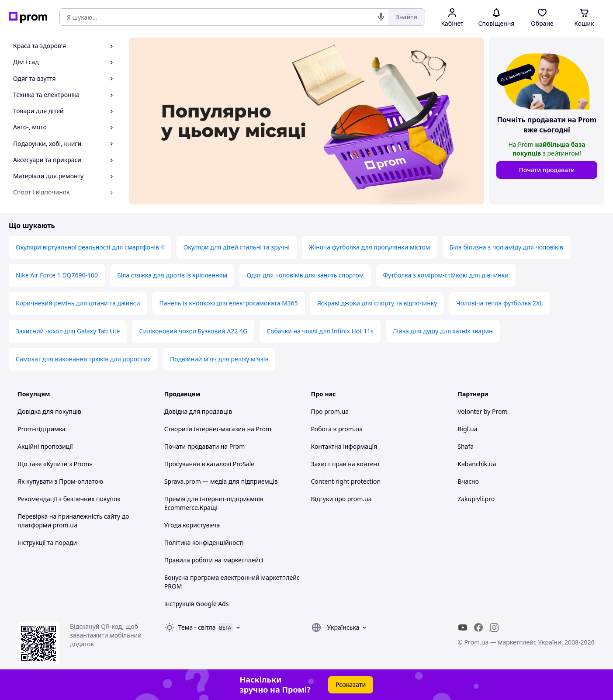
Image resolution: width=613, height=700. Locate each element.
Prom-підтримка (42, 429)
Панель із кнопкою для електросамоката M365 (228, 303)
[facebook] (478, 627)
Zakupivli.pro (476, 499)
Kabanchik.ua (477, 464)
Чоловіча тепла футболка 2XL (499, 303)
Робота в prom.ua (337, 429)
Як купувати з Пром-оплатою (60, 481)
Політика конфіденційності (204, 542)
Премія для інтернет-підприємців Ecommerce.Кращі (214, 503)
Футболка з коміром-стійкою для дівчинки (446, 275)
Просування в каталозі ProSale (209, 464)
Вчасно (468, 481)
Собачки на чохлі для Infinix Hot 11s (320, 331)
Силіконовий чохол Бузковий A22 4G (193, 331)
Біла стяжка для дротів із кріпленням (172, 275)
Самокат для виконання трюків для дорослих (83, 359)
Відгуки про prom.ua (341, 499)
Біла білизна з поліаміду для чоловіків (506, 247)
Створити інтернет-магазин (205, 429)
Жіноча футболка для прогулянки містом (370, 247)
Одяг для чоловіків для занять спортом (305, 275)
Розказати (351, 684)
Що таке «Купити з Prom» (55, 464)
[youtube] (463, 627)
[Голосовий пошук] (381, 17)
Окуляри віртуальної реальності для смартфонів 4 (90, 247)
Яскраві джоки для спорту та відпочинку (377, 303)
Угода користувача (192, 525)
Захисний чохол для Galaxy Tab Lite (68, 331)
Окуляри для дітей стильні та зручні (237, 247)
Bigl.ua (467, 429)
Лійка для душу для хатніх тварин (443, 331)
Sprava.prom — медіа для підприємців (221, 481)
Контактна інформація (344, 446)
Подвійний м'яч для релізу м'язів (219, 359)
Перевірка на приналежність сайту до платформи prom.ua (73, 521)
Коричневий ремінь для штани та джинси (78, 303)
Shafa (466, 446)
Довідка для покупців (49, 411)
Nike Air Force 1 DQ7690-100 (57, 275)
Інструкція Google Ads (197, 604)
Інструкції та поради (47, 542)
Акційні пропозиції (45, 446)
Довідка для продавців (198, 411)
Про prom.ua (330, 411)
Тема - (197, 627)
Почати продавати (547, 170)
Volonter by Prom (482, 411)
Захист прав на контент (346, 464)
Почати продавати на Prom (205, 446)
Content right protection (346, 481)
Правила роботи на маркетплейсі (214, 560)
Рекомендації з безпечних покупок (69, 499)
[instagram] (494, 627)
